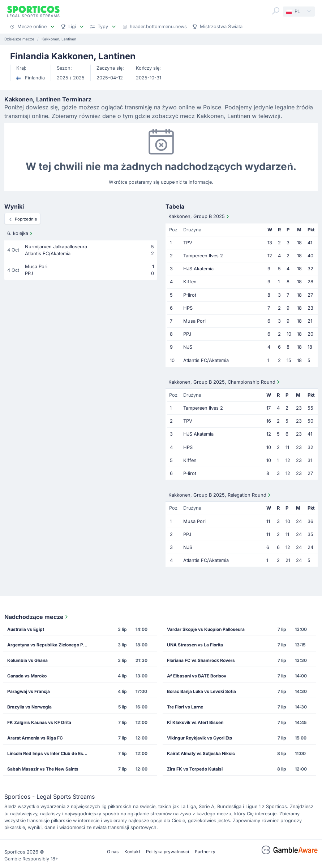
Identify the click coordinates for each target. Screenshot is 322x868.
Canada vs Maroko (27, 676)
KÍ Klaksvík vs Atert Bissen (195, 722)
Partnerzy (205, 852)
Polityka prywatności (168, 852)
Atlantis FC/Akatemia (206, 360)
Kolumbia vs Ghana (27, 660)
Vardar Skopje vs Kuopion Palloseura (206, 629)
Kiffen (190, 282)
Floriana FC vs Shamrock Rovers (201, 660)
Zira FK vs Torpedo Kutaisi (195, 769)
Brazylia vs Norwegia (29, 707)
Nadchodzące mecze (37, 617)
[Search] (276, 11)
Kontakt (132, 852)
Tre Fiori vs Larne (185, 707)
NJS (188, 347)
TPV (188, 243)
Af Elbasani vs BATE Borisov (197, 676)
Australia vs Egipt (26, 629)
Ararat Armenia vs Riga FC (35, 738)
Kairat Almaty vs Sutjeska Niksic (201, 753)
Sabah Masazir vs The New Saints (43, 769)
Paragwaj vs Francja (29, 691)
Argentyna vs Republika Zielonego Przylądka (50, 645)
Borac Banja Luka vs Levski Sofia (201, 691)
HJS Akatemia (198, 269)
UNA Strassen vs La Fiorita (195, 645)
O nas (113, 852)
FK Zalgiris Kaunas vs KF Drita (39, 722)
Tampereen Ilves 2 (203, 256)
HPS (188, 308)
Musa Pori (194, 321)
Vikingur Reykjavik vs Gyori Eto (199, 738)
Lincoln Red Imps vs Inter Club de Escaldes (50, 753)
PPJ (187, 334)
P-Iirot (190, 295)
